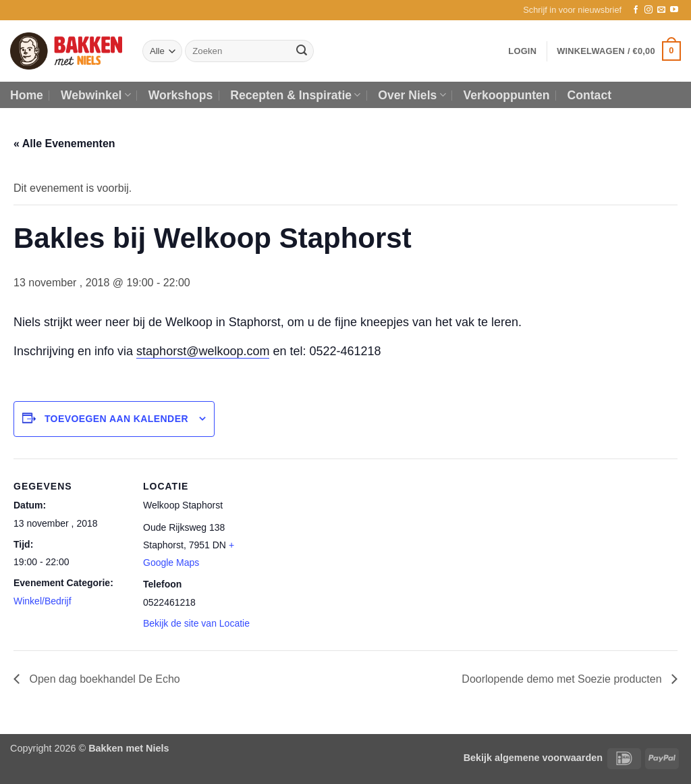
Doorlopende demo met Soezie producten (563, 679)
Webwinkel (96, 95)
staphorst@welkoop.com (203, 351)
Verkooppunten (507, 95)
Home (27, 95)
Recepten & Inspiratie (295, 95)
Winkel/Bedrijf (43, 601)
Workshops (181, 95)
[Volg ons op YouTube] (674, 10)
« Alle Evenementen (64, 143)
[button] (572, 10)
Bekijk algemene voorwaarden (533, 758)
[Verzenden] (302, 51)
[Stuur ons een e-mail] (661, 10)
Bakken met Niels (129, 748)
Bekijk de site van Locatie (196, 623)
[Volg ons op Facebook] (636, 10)
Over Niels (412, 95)
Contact (590, 95)
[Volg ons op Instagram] (648, 10)
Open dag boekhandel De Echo (103, 679)
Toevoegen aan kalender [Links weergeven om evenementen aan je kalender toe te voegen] (116, 419)
